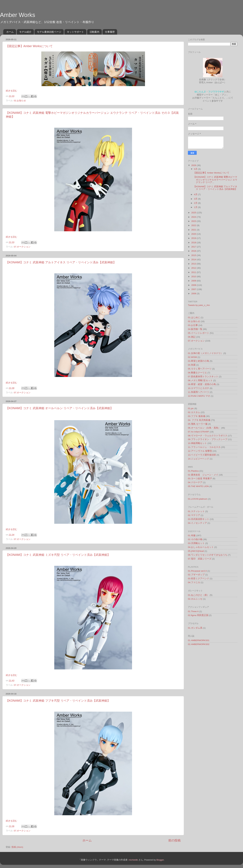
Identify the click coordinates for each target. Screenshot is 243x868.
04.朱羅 (192, 365)
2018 (194, 243)
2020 (194, 234)
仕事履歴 (110, 32)
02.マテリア (194, 515)
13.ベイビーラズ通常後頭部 (202, 455)
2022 (194, 225)
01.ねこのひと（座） (199, 595)
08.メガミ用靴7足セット (200, 380)
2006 (194, 294)
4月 (196, 194)
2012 (194, 268)
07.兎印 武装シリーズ (200, 559)
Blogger (160, 860)
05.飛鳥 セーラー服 (198, 424)
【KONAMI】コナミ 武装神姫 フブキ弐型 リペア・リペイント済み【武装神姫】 (58, 701)
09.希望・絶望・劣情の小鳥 (202, 384)
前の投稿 (174, 840)
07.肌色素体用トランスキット (203, 377)
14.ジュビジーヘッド (199, 459)
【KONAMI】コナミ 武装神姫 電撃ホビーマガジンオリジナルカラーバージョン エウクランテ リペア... (215, 180)
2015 (194, 255)
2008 (194, 285)
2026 (194, 165)
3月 (196, 199)
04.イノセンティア (197, 523)
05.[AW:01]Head (196, 551)
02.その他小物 (195, 539)
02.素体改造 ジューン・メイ (203, 475)
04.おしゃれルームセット (201, 547)
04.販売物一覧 (195, 329)
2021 (194, 230)
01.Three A (193, 611)
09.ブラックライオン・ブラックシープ (208, 439)
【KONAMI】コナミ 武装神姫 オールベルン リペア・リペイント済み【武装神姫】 (59, 408)
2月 (196, 203)
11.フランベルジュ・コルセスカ (204, 447)
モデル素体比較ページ (49, 32)
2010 (194, 277)
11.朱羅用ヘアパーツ (199, 392)
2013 (194, 264)
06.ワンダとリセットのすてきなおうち (208, 555)
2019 (194, 238)
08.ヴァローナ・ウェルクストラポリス (208, 436)
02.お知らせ (20, 101)
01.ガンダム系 (195, 628)
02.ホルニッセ (195, 599)
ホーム (10, 32)
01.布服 (192, 535)
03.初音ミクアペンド (199, 579)
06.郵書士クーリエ (197, 373)
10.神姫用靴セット (197, 443)
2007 (194, 289)
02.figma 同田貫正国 (198, 615)
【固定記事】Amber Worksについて (29, 46)
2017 (194, 247)
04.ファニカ (194, 582)
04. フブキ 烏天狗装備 (199, 420)
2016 (194, 251)
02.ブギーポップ (196, 575)
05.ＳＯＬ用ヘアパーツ (200, 369)
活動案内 (94, 32)
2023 (194, 221)
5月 (196, 169)
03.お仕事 (193, 325)
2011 (194, 272)
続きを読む (12, 91)
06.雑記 (192, 337)
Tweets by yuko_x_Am (199, 305)
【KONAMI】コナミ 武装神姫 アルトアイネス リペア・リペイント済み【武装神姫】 (61, 262)
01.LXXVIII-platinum (198, 499)
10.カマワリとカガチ (199, 388)
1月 (196, 207)
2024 (194, 217)
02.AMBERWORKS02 (199, 644)
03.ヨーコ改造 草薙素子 (200, 479)
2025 (194, 213)
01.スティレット (196, 511)
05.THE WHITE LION (198, 486)
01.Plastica (193, 471)
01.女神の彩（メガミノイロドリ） (205, 353)
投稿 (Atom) (17, 847)
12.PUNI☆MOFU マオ (199, 396)
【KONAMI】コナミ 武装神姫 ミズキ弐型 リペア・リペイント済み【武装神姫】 (58, 555)
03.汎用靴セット (196, 543)
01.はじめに (194, 317)
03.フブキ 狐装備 (197, 416)
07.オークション (22, 247)
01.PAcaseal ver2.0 (197, 571)
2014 (194, 260)
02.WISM (192, 357)
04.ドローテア (195, 482)
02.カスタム (194, 412)
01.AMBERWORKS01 (199, 640)
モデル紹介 (25, 32)
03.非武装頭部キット (199, 519)
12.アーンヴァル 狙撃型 (200, 451)
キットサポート (75, 32)
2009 (194, 281)
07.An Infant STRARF (199, 432)
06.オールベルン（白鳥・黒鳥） (204, 428)
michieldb (133, 860)
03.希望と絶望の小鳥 (199, 361)
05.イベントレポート (199, 333)
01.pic (191, 408)
